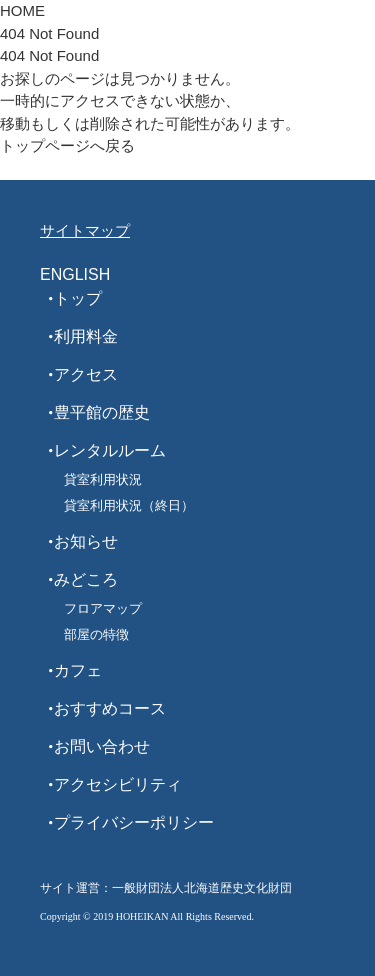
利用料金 (86, 336)
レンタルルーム (110, 450)
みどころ (86, 579)
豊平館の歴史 (102, 412)
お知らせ (86, 541)
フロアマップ (103, 608)
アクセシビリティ (118, 784)
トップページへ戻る (67, 145)
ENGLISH (75, 274)
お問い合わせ (102, 746)
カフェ (78, 670)
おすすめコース (110, 708)
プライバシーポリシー (134, 822)
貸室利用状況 (103, 479)
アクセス (86, 374)
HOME (22, 10)
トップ (78, 298)
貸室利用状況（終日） (129, 505)
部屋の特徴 (96, 634)
